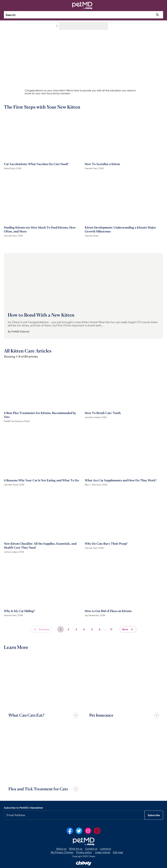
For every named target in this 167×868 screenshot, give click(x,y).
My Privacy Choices (62, 852)
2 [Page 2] (68, 629)
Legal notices (103, 852)
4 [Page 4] (84, 629)
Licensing (105, 849)
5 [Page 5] (92, 629)
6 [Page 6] (100, 629)
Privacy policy (84, 852)
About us (61, 849)
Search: (11, 15)
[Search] (158, 15)
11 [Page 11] (111, 629)
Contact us (91, 849)
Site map (118, 852)
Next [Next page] (128, 629)
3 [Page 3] (76, 629)
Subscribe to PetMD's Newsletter (24, 808)
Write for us (76, 849)
